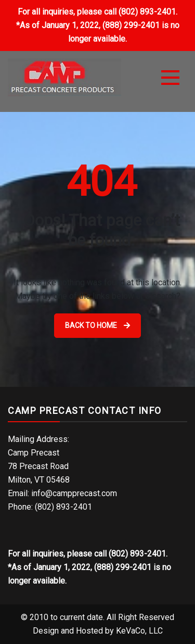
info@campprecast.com (74, 493)
